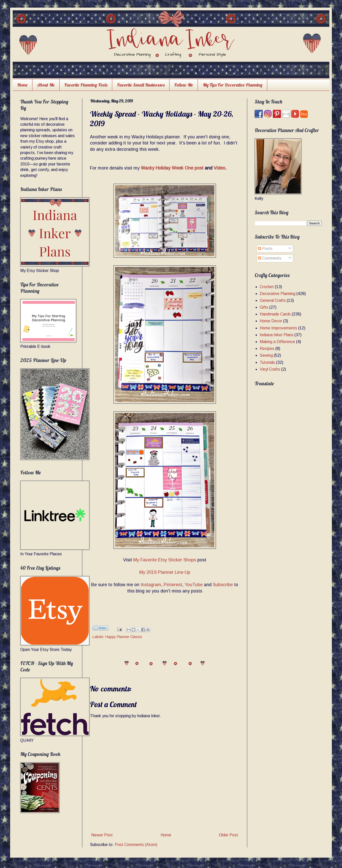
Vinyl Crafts (270, 369)
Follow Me (184, 85)
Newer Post (102, 835)
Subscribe (223, 585)
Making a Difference (277, 342)
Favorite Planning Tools (86, 85)
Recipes (267, 348)
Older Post (229, 835)
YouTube (194, 585)
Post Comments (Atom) (136, 845)
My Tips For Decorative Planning (233, 85)
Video (219, 168)
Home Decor (271, 321)
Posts (265, 249)
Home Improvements (278, 328)
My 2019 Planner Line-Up (165, 572)
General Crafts (273, 300)
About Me (46, 85)
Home (22, 85)
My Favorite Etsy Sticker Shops (165, 560)
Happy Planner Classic (124, 637)
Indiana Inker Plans (277, 335)
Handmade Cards (275, 314)
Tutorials (267, 362)
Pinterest (173, 585)
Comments (270, 258)
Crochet (267, 287)
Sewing (266, 355)
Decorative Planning (278, 294)
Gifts (264, 307)
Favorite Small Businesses (141, 85)
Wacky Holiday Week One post (172, 168)
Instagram (151, 585)
